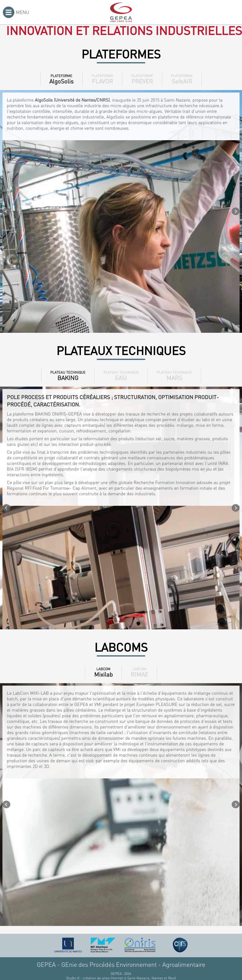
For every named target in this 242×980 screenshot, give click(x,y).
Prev (6, 211)
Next (236, 211)
